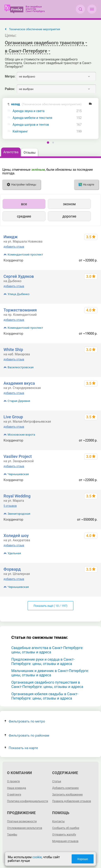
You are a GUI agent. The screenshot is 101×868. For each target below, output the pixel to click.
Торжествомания (20, 310)
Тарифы (12, 835)
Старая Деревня (19, 401)
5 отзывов (10, 506)
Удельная (14, 553)
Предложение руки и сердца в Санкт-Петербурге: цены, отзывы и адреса (43, 662)
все (24, 204)
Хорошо (83, 859)
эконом (69, 204)
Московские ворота (21, 435)
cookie (37, 857)
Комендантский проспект (25, 255)
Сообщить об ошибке (66, 828)
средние (24, 216)
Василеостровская (21, 367)
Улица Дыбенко (19, 294)
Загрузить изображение (68, 795)
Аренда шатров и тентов (31, 125)
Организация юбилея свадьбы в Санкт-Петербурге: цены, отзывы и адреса (45, 696)
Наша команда (17, 788)
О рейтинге (14, 795)
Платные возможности (22, 821)
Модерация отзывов (65, 841)
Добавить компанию (66, 788)
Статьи (57, 781)
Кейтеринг (20, 132)
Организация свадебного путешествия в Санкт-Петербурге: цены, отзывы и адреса (47, 685)
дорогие (69, 216)
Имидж (11, 237)
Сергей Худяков (19, 276)
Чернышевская (18, 474)
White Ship (13, 350)
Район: (10, 89)
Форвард (12, 569)
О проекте (13, 781)
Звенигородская (19, 514)
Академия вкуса (19, 383)
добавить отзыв (14, 247)
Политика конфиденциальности (28, 801)
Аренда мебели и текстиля (32, 118)
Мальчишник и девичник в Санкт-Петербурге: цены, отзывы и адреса (50, 673)
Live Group (13, 417)
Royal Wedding (17, 496)
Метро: (10, 76)
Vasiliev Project (18, 456)
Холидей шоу (16, 536)
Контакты (59, 821)
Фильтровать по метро (25, 721)
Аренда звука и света (29, 111)
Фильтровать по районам (27, 735)
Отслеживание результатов (25, 828)
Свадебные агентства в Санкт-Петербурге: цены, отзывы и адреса (47, 650)
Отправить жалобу (64, 835)
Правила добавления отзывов (72, 801)
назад (46, 104)
